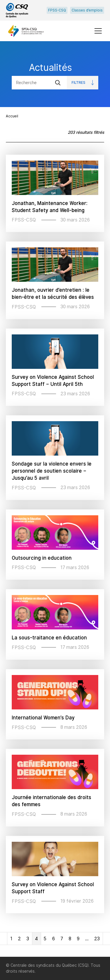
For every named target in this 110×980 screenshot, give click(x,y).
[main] (55, 499)
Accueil (12, 116)
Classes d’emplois (87, 10)
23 (97, 939)
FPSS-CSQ (57, 10)
